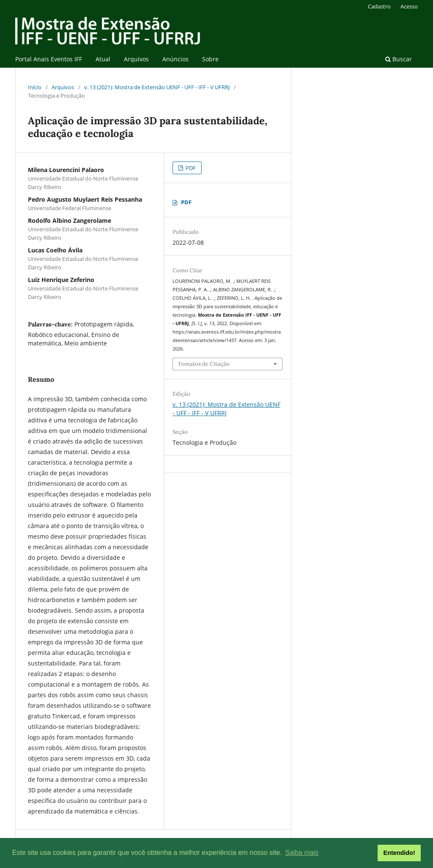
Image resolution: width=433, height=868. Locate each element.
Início (35, 87)
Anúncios (175, 59)
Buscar (399, 59)
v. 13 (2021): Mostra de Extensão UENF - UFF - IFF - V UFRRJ (157, 87)
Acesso (409, 6)
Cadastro (379, 6)
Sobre (210, 59)
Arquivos (136, 59)
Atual (103, 59)
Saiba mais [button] (302, 853)
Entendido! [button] (399, 853)
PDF (190, 168)
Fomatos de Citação (204, 364)
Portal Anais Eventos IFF (49, 59)
